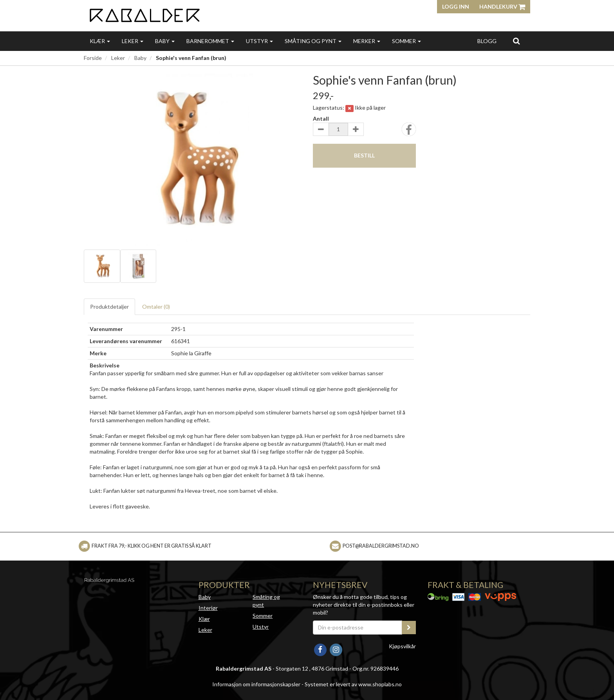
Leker (133, 41)
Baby (165, 41)
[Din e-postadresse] (358, 628)
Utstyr (259, 41)
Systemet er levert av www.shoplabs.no (353, 684)
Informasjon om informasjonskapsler (256, 684)
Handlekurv (502, 6)
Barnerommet (210, 41)
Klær (100, 41)
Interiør (208, 608)
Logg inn (456, 6)
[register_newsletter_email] (409, 628)
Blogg (487, 41)
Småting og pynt (313, 41)
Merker (367, 41)
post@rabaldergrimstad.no (381, 546)
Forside (93, 58)
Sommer (406, 41)
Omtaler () (156, 307)
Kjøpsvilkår (402, 646)
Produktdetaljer (109, 307)
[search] (516, 41)
